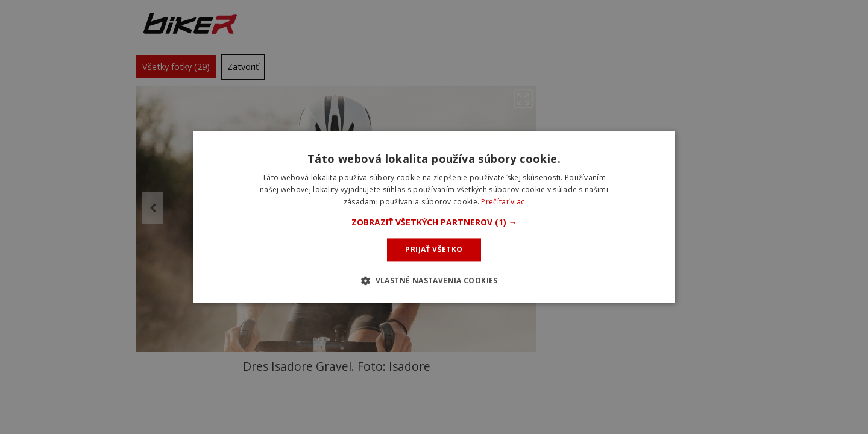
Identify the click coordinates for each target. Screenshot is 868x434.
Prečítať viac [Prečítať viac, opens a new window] (503, 202)
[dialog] (434, 217)
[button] (434, 222)
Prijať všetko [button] (434, 249)
